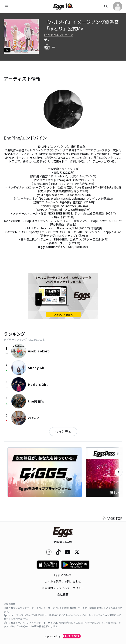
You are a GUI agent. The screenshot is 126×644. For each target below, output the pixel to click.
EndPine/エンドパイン (59, 35)
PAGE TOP (112, 518)
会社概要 (63, 594)
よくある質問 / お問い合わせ (63, 581)
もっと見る (63, 432)
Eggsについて (63, 575)
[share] (47, 47)
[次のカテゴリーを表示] (119, 472)
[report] (54, 47)
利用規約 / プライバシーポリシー (63, 588)
